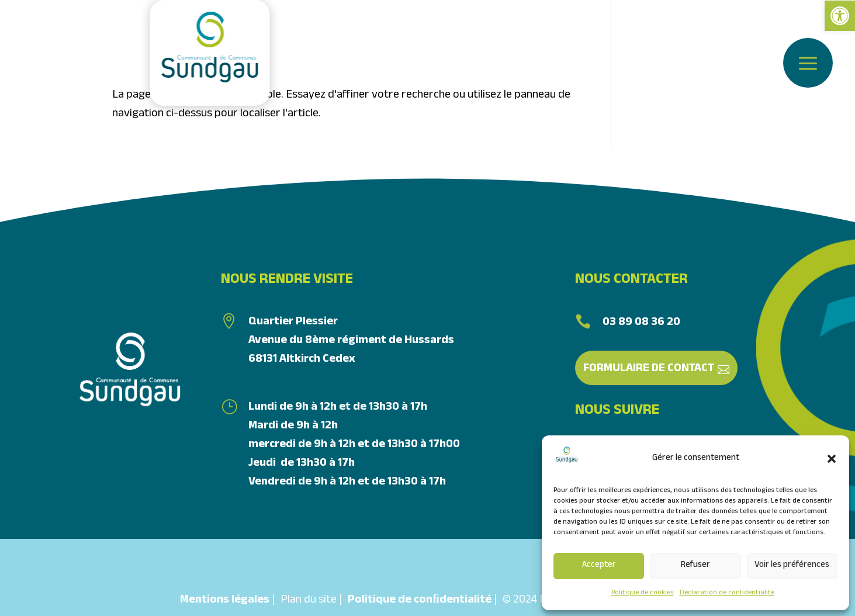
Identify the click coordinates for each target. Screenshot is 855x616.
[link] (840, 16)
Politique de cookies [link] (643, 593)
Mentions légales (225, 601)
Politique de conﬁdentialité (419, 601)
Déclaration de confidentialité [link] (727, 593)
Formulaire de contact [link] (649, 369)
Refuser (695, 566)
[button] (832, 459)
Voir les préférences (792, 566)
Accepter (599, 566)
